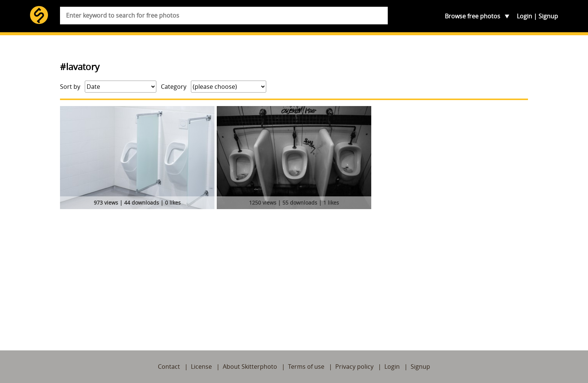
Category (174, 87)
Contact (169, 367)
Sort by (70, 87)
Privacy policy (354, 367)
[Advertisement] (294, 268)
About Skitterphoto (250, 367)
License (201, 367)
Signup (548, 16)
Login (524, 16)
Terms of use (306, 367)
